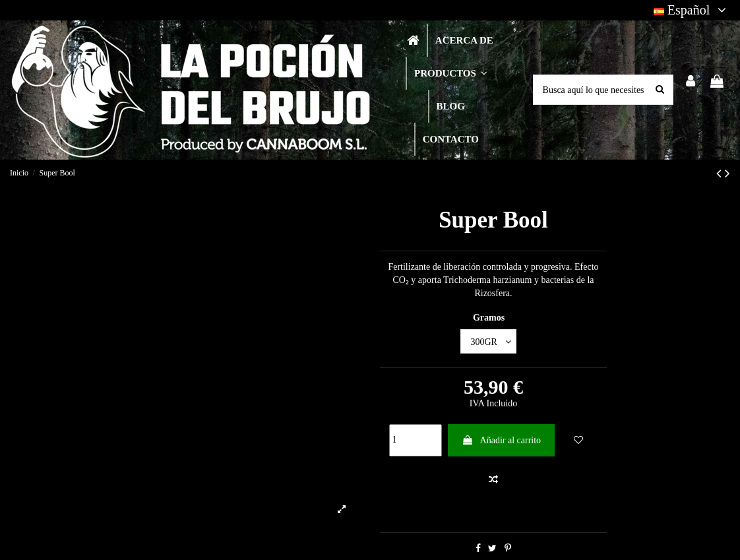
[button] (450, 73)
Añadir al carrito (501, 440)
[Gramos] (488, 341)
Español (692, 10)
